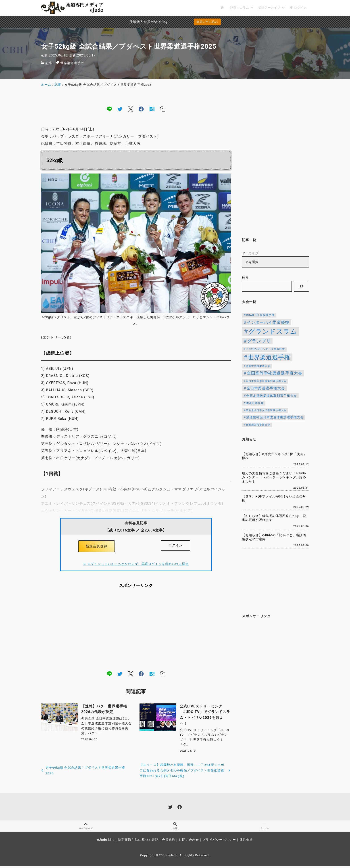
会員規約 (169, 842)
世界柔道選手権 (72, 63)
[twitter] (120, 109)
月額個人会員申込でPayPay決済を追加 (134, 22)
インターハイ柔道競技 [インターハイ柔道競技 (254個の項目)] (268, 322)
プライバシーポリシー (219, 842)
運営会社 (246, 842)
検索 (245, 278)
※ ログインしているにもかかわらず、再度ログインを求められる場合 (136, 565)
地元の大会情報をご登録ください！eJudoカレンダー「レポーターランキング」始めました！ (274, 477)
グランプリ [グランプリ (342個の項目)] (259, 341)
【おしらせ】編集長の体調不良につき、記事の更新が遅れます (274, 518)
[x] (131, 109)
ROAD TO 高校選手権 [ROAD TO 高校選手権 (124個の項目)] (260, 315)
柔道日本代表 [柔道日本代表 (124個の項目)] (255, 403)
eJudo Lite (106, 842)
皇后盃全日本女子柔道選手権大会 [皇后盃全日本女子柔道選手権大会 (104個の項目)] (266, 410)
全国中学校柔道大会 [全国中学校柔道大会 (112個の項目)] (258, 366)
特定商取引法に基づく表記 (138, 842)
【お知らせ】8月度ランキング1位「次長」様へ (274, 456)
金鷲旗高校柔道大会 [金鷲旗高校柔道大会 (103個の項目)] (258, 425)
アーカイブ (250, 253)
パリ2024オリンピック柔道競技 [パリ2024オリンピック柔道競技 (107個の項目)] (265, 349)
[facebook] (141, 109)
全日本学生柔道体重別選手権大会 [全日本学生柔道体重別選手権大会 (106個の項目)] (266, 381)
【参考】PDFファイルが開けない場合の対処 (274, 499)
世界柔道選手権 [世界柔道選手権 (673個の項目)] (269, 357)
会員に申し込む (207, 22)
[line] (109, 109)
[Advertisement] (136, 630)
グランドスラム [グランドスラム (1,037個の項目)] (273, 331)
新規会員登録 (97, 547)
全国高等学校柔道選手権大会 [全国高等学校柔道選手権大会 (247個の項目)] (275, 373)
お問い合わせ (189, 842)
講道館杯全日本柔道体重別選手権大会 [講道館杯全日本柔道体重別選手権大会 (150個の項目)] (275, 417)
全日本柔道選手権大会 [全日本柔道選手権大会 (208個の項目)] (266, 388)
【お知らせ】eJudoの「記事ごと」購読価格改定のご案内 (274, 537)
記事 (49, 63)
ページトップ (86, 828)
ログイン (175, 545)
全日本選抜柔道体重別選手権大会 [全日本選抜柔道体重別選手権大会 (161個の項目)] (272, 396)
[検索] (301, 286)
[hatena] (152, 109)
